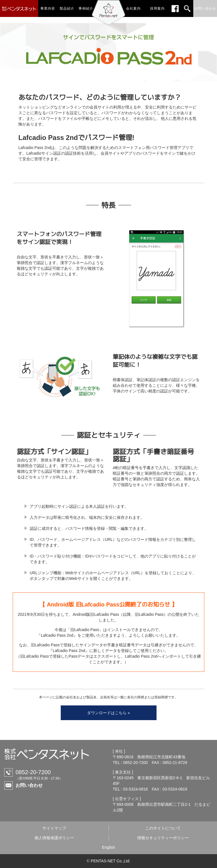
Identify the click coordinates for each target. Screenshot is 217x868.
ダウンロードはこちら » (108, 713)
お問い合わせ (29, 785)
